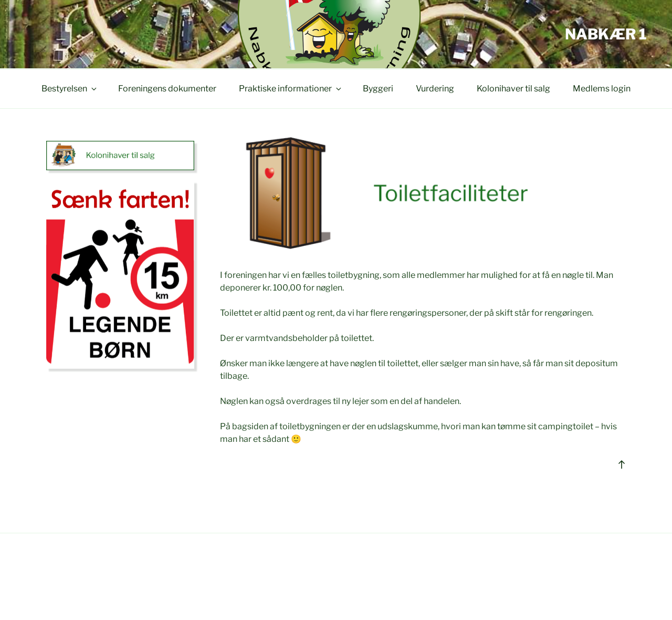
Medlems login (602, 89)
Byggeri (378, 89)
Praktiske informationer (291, 89)
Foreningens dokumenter (167, 89)
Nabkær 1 (606, 34)
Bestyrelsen (70, 89)
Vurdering (435, 89)
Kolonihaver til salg (513, 89)
